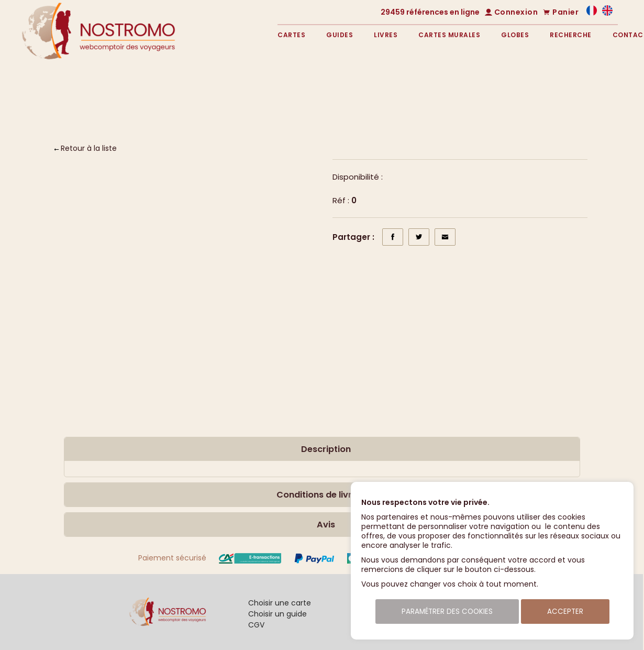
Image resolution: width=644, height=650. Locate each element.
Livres (386, 35)
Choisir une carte (280, 603)
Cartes (291, 35)
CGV (256, 625)
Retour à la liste (89, 148)
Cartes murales (449, 35)
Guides (340, 35)
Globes (515, 35)
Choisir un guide (277, 614)
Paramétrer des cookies (447, 612)
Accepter (565, 612)
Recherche (571, 35)
